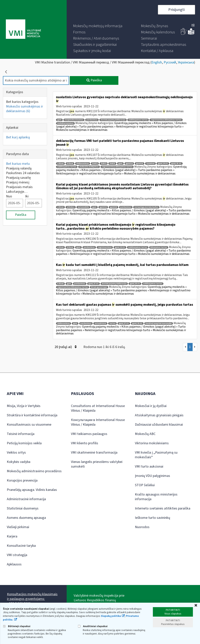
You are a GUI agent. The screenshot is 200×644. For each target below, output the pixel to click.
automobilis (83, 207)
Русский (170, 62)
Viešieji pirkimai (18, 527)
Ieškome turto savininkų (152, 518)
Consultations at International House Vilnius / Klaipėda (98, 408)
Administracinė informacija (26, 499)
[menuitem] (98, 26)
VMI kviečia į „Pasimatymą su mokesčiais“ (156, 455)
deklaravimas (83, 164)
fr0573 (112, 164)
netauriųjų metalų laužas (146, 207)
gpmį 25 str (135, 284)
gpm (59, 120)
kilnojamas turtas (159, 247)
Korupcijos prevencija (22, 480)
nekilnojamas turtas (138, 120)
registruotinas (105, 247)
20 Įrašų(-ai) (66, 347)
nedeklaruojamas (65, 123)
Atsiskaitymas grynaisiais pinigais (159, 415)
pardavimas (92, 120)
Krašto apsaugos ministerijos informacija (156, 497)
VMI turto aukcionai (149, 467)
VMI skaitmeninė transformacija (94, 453)
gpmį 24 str (163, 164)
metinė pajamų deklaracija (113, 120)
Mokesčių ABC (145, 434)
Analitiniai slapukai (93, 626)
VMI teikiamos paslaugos (89, 434)
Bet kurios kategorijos (22, 102)
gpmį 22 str (120, 247)
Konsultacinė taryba (21, 546)
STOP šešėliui (145, 485)
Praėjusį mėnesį (18, 182)
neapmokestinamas (74, 120)
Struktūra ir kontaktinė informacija (32, 415)
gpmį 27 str (93, 284)
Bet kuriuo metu (18, 164)
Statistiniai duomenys (23, 508)
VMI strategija (17, 555)
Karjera (12, 536)
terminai (150, 164)
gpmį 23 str (176, 164)
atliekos (71, 207)
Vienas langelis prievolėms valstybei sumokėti (97, 464)
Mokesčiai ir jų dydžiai (151, 406)
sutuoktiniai (100, 323)
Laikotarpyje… (17, 192)
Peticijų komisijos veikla (24, 443)
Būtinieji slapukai (17, 626)
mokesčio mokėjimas (89, 167)
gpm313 (140, 164)
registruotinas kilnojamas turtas (166, 120)
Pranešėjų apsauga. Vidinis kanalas (32, 490)
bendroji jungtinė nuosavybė (159, 323)
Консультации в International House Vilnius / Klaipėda (98, 422)
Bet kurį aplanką (18, 137)
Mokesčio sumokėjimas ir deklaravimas (24, 109)
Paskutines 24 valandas (23, 173)
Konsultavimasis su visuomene (29, 425)
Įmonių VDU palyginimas (152, 476)
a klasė (60, 164)
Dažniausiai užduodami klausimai (159, 425)
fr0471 (95, 164)
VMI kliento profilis (85, 443)
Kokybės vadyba (19, 462)
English (157, 62)
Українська (186, 62)
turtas (112, 323)
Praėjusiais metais (19, 187)
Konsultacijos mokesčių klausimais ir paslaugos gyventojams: (32, 597)
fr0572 (104, 164)
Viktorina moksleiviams (152, 443)
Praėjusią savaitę (18, 178)
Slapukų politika (111, 616)
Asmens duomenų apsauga (26, 518)
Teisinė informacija (21, 434)
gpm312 (129, 164)
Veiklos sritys (16, 453)
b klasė (70, 164)
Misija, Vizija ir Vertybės (24, 406)
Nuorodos (142, 527)
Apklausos (14, 564)
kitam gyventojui (99, 287)
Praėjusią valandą (19, 168)
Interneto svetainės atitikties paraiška (163, 508)
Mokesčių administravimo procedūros (34, 471)
